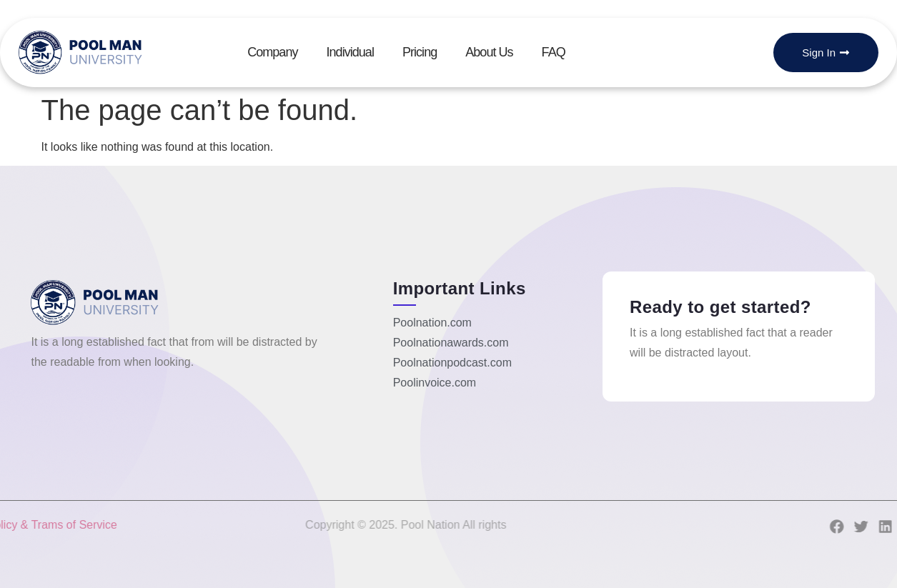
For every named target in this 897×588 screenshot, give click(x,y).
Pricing (420, 52)
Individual (350, 52)
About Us (489, 52)
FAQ (554, 52)
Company (272, 52)
